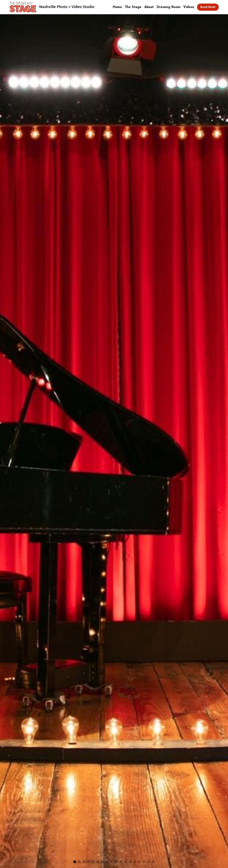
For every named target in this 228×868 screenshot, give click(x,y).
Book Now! (208, 7)
